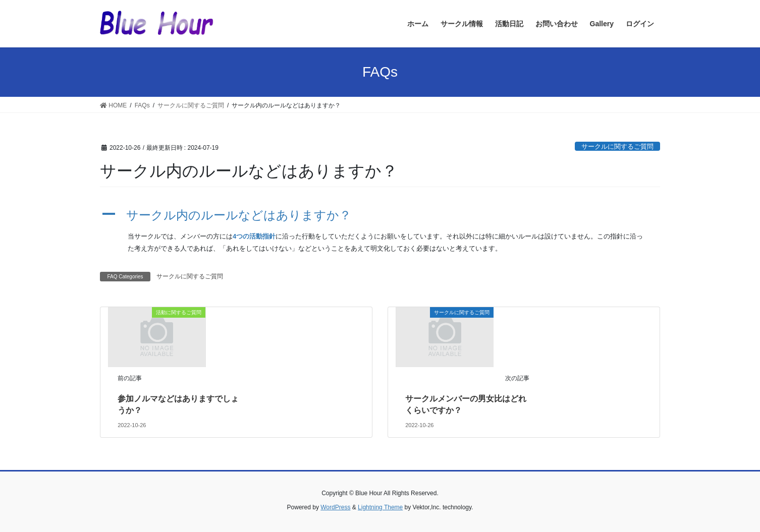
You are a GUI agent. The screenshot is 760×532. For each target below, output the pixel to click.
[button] (380, 216)
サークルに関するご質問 (617, 146)
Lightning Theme (380, 507)
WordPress (335, 507)
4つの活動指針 (254, 236)
